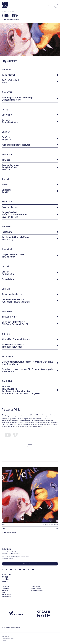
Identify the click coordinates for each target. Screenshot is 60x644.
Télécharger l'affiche (10, 532)
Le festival (6, 579)
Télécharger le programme (11, 19)
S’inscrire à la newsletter (30, 564)
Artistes (5, 577)
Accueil (4, 12)
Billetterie (5, 590)
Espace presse (35, 587)
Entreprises (5, 587)
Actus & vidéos (7, 574)
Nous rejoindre (6, 596)
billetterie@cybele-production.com (20, 557)
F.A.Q (4, 592)
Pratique (5, 582)
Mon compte (6, 589)
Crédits (5, 640)
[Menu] (56, 6)
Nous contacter (7, 594)
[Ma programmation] (52, 6)
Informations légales (37, 590)
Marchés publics (36, 589)
